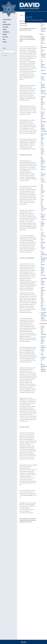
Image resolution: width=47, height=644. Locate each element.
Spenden (5, 34)
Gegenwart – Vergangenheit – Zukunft (43, 73)
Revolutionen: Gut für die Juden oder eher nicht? (43, 340)
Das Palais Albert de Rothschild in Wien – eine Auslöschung (43, 162)
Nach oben (23, 642)
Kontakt (5, 42)
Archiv (4, 22)
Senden (5, 55)
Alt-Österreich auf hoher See (43, 359)
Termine (5, 29)
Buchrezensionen (7, 24)
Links (4, 39)
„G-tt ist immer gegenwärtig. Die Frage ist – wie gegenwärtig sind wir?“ (43, 239)
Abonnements (6, 32)
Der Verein (5, 37)
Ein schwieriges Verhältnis (43, 215)
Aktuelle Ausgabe (7, 19)
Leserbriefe (5, 27)
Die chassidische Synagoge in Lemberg (43, 175)
